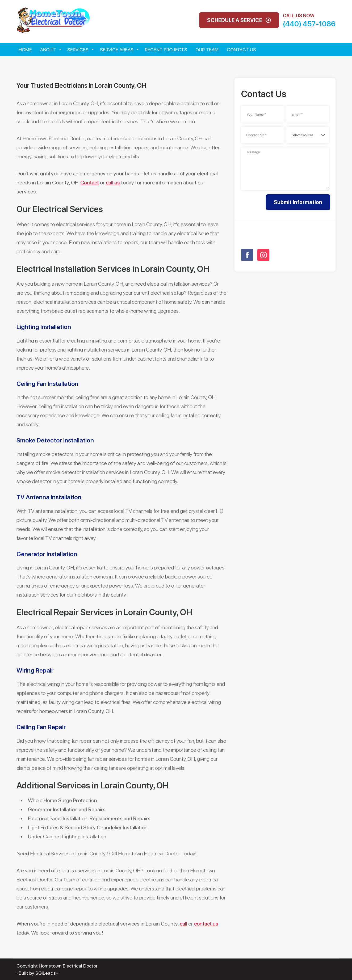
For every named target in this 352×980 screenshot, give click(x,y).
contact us (206, 924)
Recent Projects (166, 50)
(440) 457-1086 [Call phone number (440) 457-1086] (309, 24)
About (48, 50)
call (183, 924)
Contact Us (241, 50)
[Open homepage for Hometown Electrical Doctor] (53, 20)
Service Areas (117, 50)
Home (25, 50)
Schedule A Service (239, 20)
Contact (90, 183)
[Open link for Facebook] (247, 255)
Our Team (207, 50)
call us (113, 183)
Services (78, 50)
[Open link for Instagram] (263, 255)
